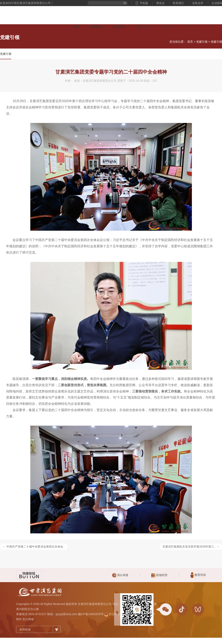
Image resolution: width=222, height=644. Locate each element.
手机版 (147, 3)
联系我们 (182, 3)
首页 (77, 27)
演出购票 (165, 27)
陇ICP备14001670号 (91, 614)
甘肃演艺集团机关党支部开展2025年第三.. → (191, 547)
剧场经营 (159, 575)
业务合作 (201, 3)
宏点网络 (28, 619)
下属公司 (189, 27)
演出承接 (120, 575)
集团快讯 (120, 27)
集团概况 (96, 27)
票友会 (164, 3)
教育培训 (198, 575)
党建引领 (143, 27)
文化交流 (213, 27)
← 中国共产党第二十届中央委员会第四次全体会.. (34, 547)
